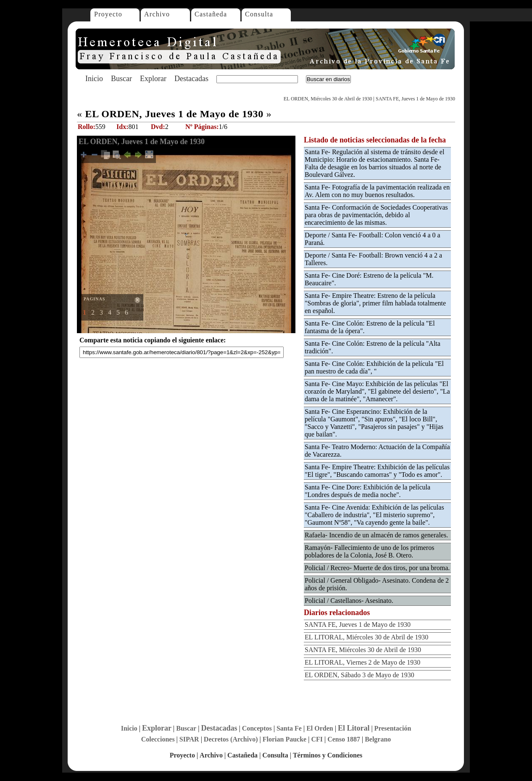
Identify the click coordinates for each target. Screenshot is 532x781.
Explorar (153, 79)
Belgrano (378, 739)
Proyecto (108, 14)
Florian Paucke (284, 739)
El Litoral (354, 728)
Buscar (121, 79)
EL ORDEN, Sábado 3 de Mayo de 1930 (359, 675)
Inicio (94, 79)
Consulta (259, 14)
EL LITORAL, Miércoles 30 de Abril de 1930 (366, 637)
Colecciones (158, 739)
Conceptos (257, 728)
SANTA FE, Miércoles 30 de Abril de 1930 (363, 650)
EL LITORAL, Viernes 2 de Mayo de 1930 (362, 662)
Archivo (157, 14)
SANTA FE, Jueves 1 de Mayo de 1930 (415, 99)
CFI (317, 739)
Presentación (393, 728)
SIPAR (189, 739)
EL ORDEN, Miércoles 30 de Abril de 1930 (328, 99)
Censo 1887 (344, 739)
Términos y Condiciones (328, 755)
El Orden (320, 728)
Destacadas (191, 79)
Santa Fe (289, 728)
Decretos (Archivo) (231, 739)
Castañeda (211, 14)
